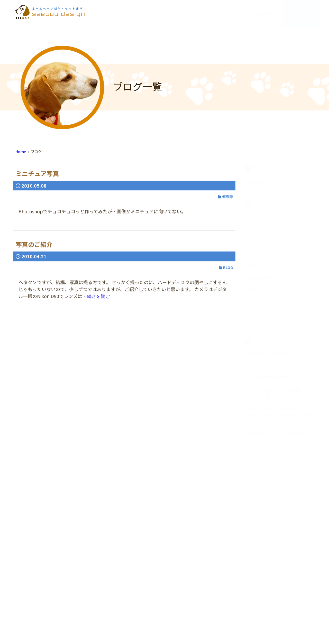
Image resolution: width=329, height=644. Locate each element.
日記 (250, 318)
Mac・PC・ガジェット (267, 243)
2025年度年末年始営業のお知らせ (277, 355)
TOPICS (253, 268)
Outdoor (254, 256)
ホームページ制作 (151, 14)
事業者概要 (263, 14)
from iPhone (258, 231)
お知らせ (254, 293)
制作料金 (212, 14)
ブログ (236, 14)
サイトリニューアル (264, 424)
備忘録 (252, 305)
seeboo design (59, 12)
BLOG (251, 218)
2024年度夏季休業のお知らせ (273, 412)
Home (21, 154)
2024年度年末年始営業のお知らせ (277, 380)
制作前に (186, 14)
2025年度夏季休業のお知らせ (273, 368)
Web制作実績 (258, 280)
